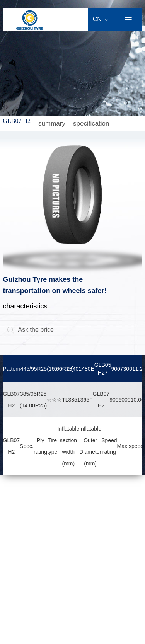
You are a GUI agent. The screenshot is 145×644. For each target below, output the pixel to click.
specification (91, 124)
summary (52, 124)
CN (101, 19)
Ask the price (30, 330)
